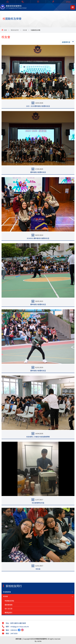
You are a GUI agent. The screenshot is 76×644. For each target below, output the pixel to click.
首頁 (5, 30)
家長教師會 (7, 592)
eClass (68, 2)
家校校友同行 (15, 30)
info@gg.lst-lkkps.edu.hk (20, 627)
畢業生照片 (9, 612)
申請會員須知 (9, 601)
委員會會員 (9, 605)
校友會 (25, 30)
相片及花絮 (9, 609)
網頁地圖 (18, 639)
